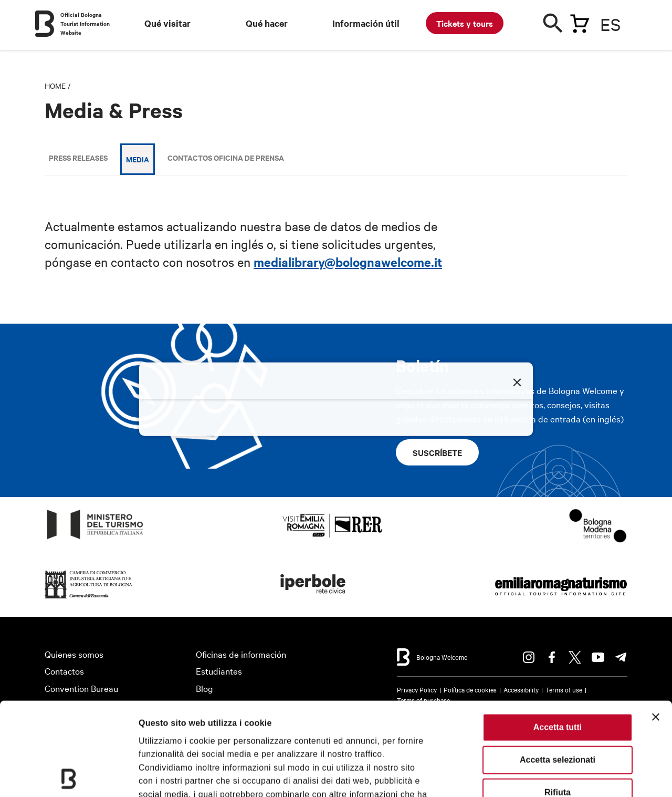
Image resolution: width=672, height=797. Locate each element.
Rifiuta (558, 700)
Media (138, 159)
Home (55, 86)
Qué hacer (267, 23)
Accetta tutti (558, 634)
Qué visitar (167, 23)
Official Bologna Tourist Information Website (85, 23)
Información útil (366, 23)
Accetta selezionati (558, 667)
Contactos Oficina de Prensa (226, 157)
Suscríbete (437, 452)
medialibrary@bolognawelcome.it (348, 262)
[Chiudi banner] (656, 624)
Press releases (78, 157)
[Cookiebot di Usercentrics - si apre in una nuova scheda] (68, 776)
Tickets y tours (465, 23)
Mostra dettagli (169, 776)
